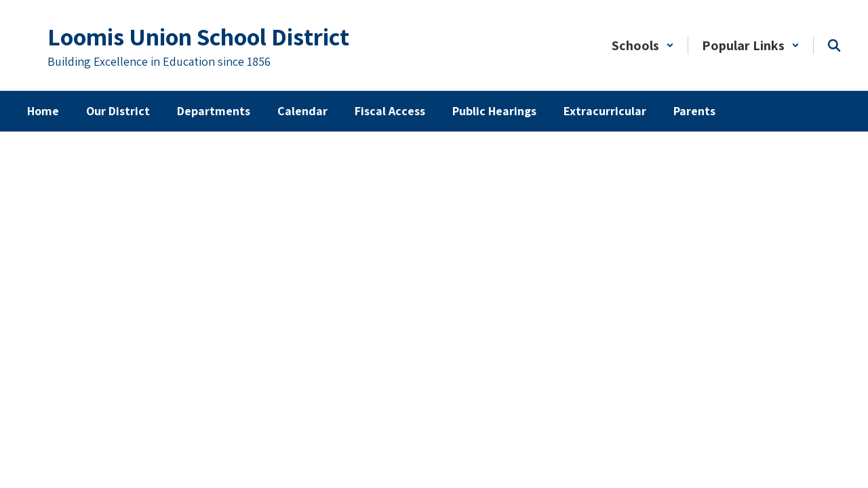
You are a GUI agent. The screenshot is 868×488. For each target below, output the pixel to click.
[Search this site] (834, 45)
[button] (643, 45)
